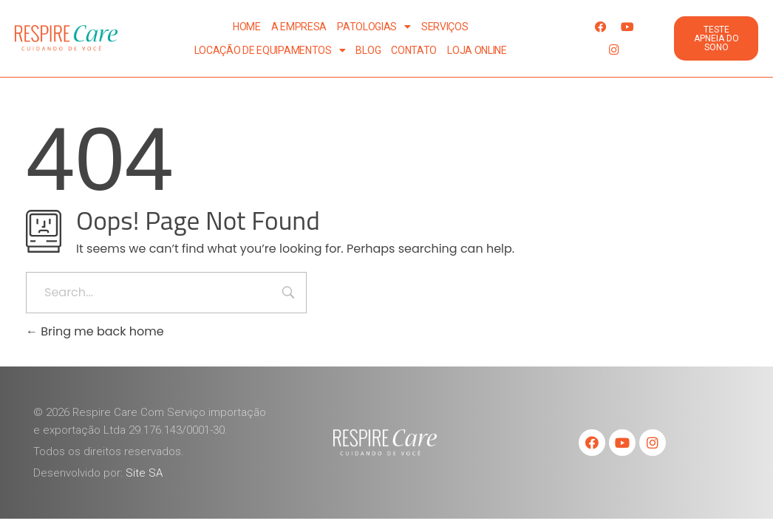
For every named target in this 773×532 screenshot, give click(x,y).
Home (247, 27)
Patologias (374, 27)
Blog (368, 50)
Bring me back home (95, 331)
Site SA (144, 473)
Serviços (445, 27)
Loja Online (477, 50)
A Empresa (299, 27)
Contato (414, 50)
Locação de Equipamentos (270, 50)
